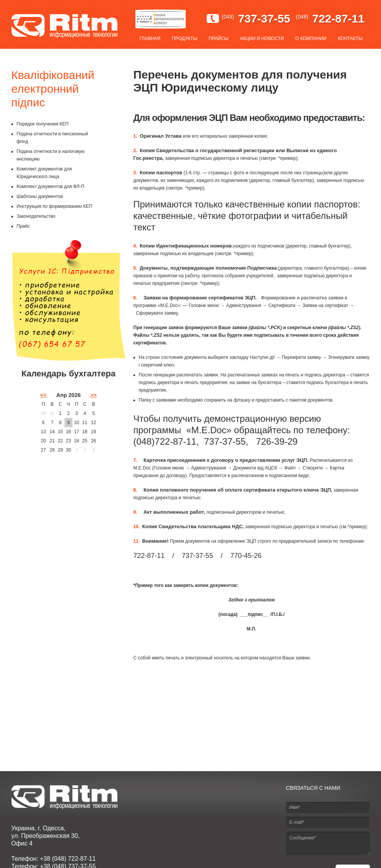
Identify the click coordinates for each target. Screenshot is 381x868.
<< (43, 395)
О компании (311, 39)
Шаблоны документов (40, 196)
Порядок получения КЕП (43, 124)
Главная (150, 39)
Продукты (185, 39)
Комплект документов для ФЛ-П (51, 186)
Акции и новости (262, 39)
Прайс (23, 226)
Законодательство (36, 216)
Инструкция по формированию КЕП (55, 206)
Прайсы (219, 39)
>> (94, 395)
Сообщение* (328, 843)
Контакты (350, 39)
